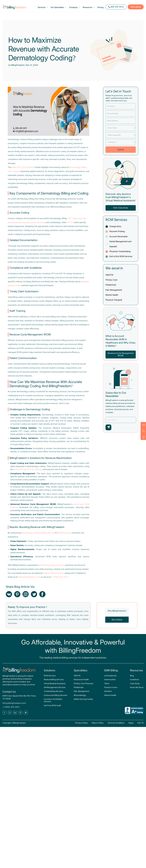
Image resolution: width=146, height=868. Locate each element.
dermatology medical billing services (38, 535)
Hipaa (131, 726)
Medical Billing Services (54, 682)
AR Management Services (55, 690)
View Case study (121, 211)
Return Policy (98, 726)
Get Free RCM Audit (52, 708)
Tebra (107, 686)
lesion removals (38, 225)
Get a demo (133, 8)
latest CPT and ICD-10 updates (28, 472)
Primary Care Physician (84, 686)
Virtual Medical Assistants (55, 686)
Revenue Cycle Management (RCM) (121, 357)
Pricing (102, 9)
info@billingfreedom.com (29, 580)
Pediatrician (79, 690)
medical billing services (53, 576)
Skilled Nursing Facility (83, 702)
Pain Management (81, 694)
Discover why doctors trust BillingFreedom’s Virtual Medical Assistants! (120, 200)
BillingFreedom (64, 535)
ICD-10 (70, 225)
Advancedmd (110, 682)
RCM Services (50, 678)
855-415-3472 (113, 8)
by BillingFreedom (16, 68)
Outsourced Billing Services (56, 698)
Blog (132, 678)
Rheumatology (80, 698)
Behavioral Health (81, 682)
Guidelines (134, 682)
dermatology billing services (51, 568)
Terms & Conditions (116, 726)
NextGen (108, 694)
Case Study (135, 686)
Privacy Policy (82, 726)
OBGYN (77, 678)
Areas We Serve (137, 690)
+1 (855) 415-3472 (60, 580)
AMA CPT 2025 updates (23, 170)
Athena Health (110, 698)
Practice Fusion (111, 690)
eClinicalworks (111, 678)
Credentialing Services (53, 694)
